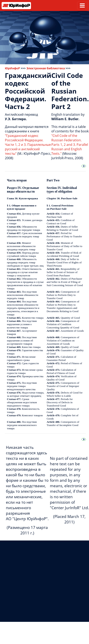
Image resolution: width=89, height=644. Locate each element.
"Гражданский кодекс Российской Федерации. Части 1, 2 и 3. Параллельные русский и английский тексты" (28, 145)
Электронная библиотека (46, 68)
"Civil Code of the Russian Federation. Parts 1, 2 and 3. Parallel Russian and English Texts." (70, 145)
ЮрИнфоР (12, 68)
